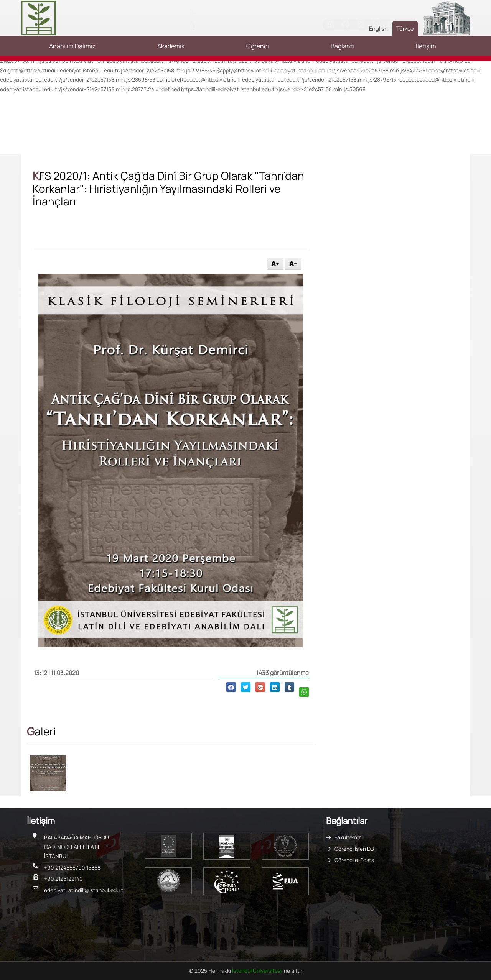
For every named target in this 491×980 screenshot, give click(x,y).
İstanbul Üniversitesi (257, 971)
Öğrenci (258, 46)
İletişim (426, 46)
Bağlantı (342, 46)
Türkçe (405, 28)
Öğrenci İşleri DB (354, 849)
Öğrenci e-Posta (354, 860)
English (378, 28)
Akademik (171, 46)
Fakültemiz (348, 837)
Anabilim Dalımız (72, 46)
